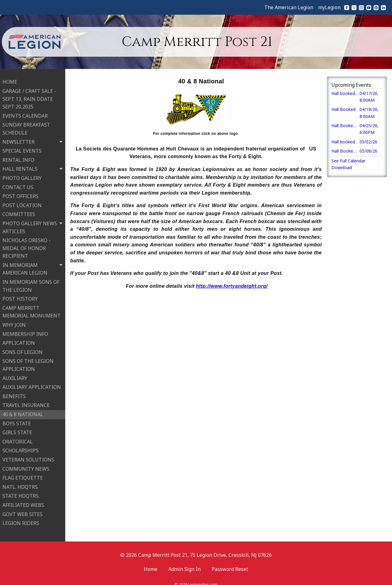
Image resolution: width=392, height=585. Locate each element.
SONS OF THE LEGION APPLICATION (28, 361)
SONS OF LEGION (23, 348)
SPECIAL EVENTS (22, 147)
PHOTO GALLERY (22, 174)
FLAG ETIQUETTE (23, 474)
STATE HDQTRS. (21, 492)
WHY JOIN (14, 321)
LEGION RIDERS (21, 519)
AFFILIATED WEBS (23, 501)
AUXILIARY (15, 374)
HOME (10, 78)
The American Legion (289, 7)
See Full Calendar (348, 161)
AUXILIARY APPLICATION (32, 383)
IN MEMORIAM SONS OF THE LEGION (31, 282)
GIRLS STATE (17, 429)
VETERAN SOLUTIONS (28, 456)
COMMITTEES (19, 211)
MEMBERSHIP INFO (25, 330)
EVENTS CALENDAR (25, 112)
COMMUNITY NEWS (26, 465)
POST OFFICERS (21, 192)
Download (342, 167)
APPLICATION (19, 339)
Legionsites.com (203, 577)
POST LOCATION (22, 201)
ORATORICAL (18, 438)
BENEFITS (14, 393)
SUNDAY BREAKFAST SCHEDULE (26, 125)
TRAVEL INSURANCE (26, 401)
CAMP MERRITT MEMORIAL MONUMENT (32, 308)
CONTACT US (18, 183)
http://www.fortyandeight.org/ (232, 286)
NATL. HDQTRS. (21, 483)
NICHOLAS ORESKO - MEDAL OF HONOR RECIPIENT (26, 244)
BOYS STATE (17, 420)
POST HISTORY (20, 295)
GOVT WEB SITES (23, 510)
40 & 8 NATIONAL (23, 411)
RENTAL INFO (18, 156)
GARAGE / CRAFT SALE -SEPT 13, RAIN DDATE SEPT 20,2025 (29, 95)
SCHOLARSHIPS (21, 447)
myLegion (329, 7)
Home (151, 561)
